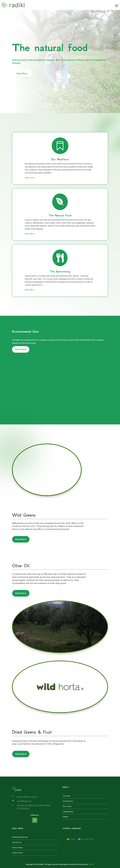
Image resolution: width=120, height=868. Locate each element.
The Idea (66, 796)
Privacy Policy (17, 848)
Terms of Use (17, 853)
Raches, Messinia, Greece (27, 797)
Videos (65, 817)
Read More (22, 73)
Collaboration (68, 811)
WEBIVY (92, 864)
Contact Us (17, 842)
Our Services (68, 801)
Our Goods (67, 806)
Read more (30, 178)
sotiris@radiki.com (24, 801)
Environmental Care (20, 837)
